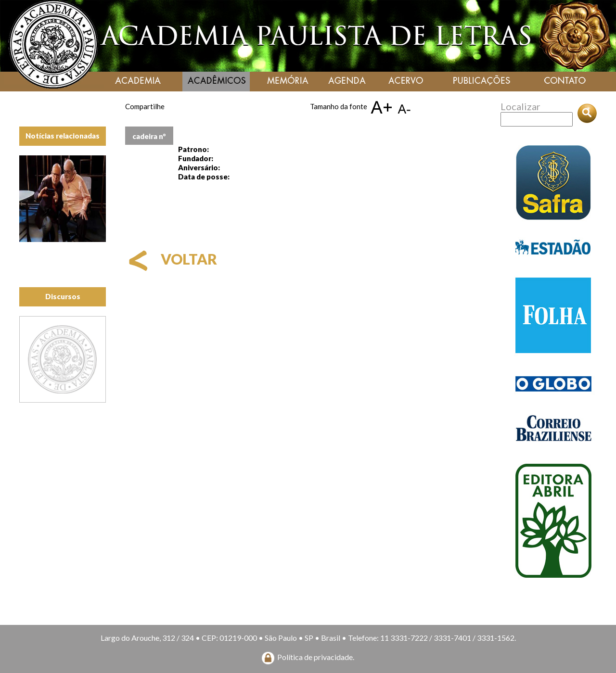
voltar (171, 259)
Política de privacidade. (316, 657)
